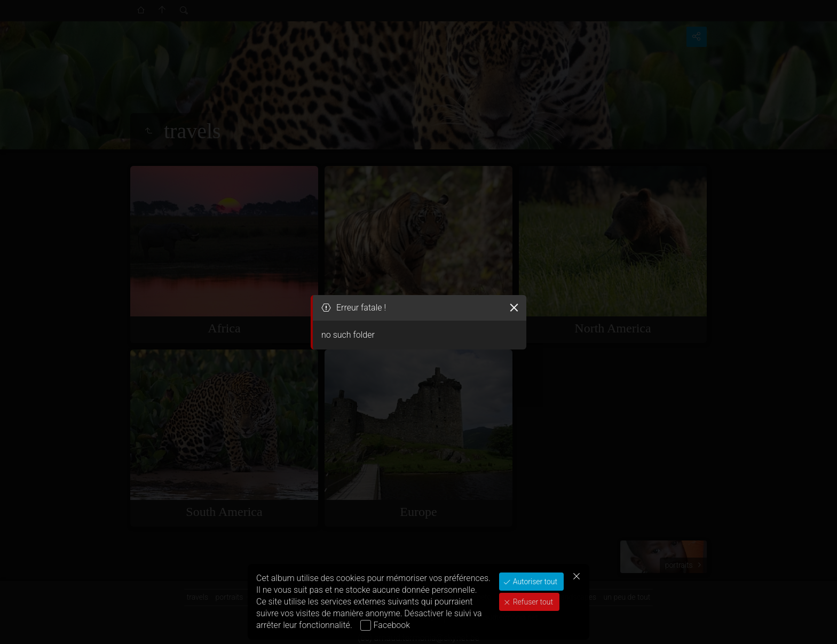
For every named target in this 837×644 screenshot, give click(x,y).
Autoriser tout (534, 582)
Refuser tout (532, 602)
